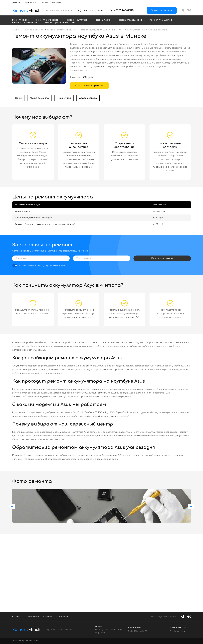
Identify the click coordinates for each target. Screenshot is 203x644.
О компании (30, 3)
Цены (19, 98)
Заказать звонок (162, 10)
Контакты (57, 3)
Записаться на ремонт (89, 86)
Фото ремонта (40, 98)
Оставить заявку (162, 259)
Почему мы (66, 98)
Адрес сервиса (90, 98)
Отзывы (44, 3)
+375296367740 (124, 10)
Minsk (24, 630)
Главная (16, 3)
